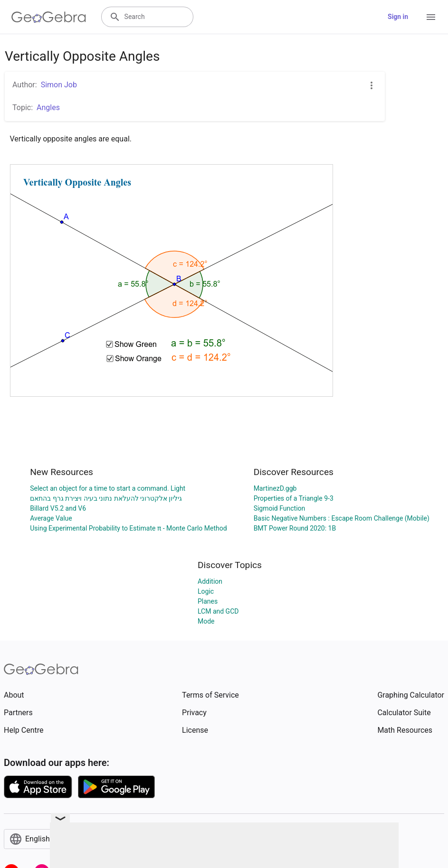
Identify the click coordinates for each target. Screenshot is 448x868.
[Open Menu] (431, 17)
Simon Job (59, 85)
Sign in (398, 17)
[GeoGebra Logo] (49, 17)
